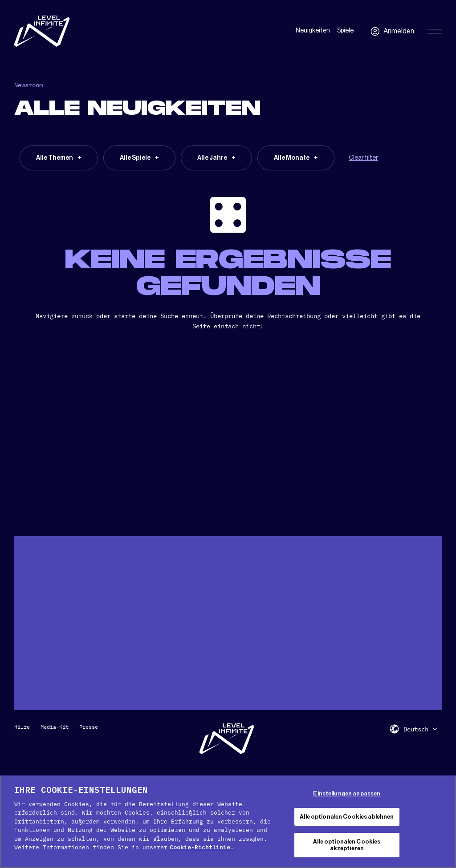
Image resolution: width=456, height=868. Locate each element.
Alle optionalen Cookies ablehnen (347, 817)
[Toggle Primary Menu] (435, 31)
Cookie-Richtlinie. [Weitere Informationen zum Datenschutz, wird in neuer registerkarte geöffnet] (202, 847)
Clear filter (363, 158)
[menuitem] (420, 729)
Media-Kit (55, 727)
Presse (89, 727)
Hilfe (22, 727)
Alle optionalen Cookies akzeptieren (347, 845)
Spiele (345, 31)
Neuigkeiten (313, 31)
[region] (228, 822)
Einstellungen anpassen (347, 793)
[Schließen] (442, 820)
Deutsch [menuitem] (416, 729)
